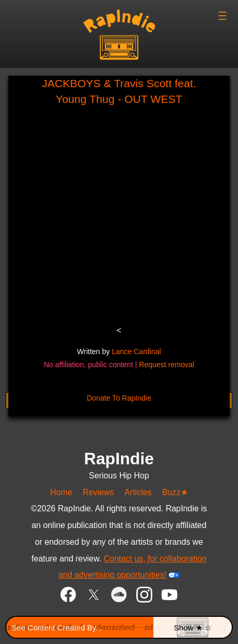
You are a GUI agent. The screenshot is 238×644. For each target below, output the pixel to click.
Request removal (166, 365)
